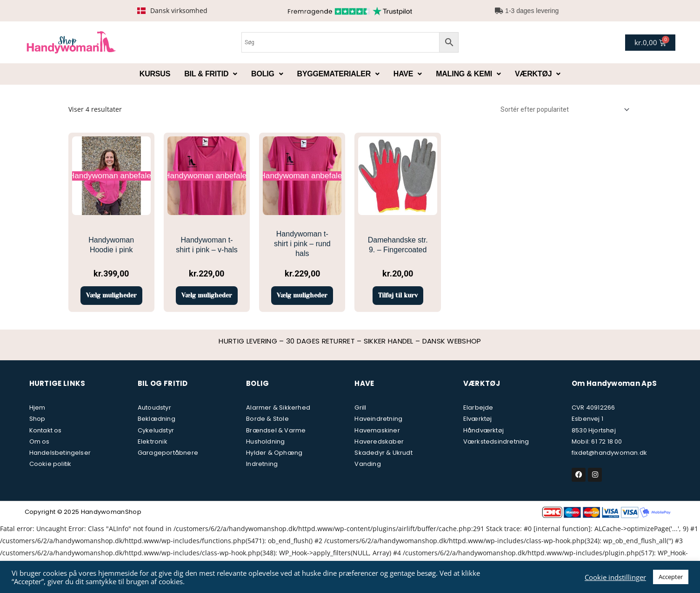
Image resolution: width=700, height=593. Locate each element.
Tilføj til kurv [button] (398, 304)
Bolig (267, 74)
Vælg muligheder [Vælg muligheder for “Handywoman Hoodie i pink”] (111, 300)
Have (408, 74)
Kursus (155, 74)
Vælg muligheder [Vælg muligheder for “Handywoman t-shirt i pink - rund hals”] (302, 300)
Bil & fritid (211, 74)
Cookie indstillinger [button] (615, 577)
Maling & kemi (468, 74)
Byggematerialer (338, 74)
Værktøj (538, 74)
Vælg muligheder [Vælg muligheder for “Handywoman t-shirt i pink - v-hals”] (207, 300)
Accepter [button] (671, 577)
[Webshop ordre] (563, 109)
